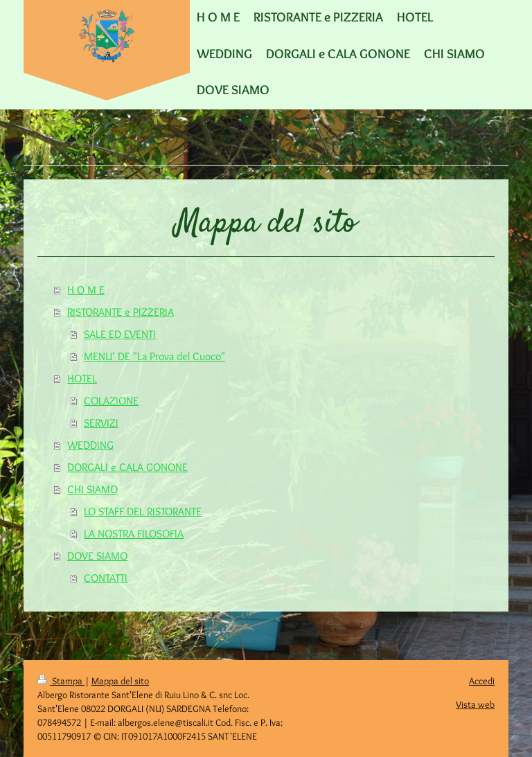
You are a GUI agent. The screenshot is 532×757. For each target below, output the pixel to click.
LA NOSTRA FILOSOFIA (134, 534)
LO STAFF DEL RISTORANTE (143, 511)
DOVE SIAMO (97, 556)
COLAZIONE (111, 401)
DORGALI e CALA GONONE (127, 467)
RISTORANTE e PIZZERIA (121, 312)
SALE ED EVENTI (120, 334)
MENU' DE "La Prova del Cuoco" (154, 356)
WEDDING (90, 445)
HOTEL (82, 378)
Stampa (61, 681)
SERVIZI (101, 423)
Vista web (475, 704)
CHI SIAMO (92, 489)
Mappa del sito (120, 681)
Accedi (482, 681)
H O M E (86, 290)
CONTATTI (106, 578)
